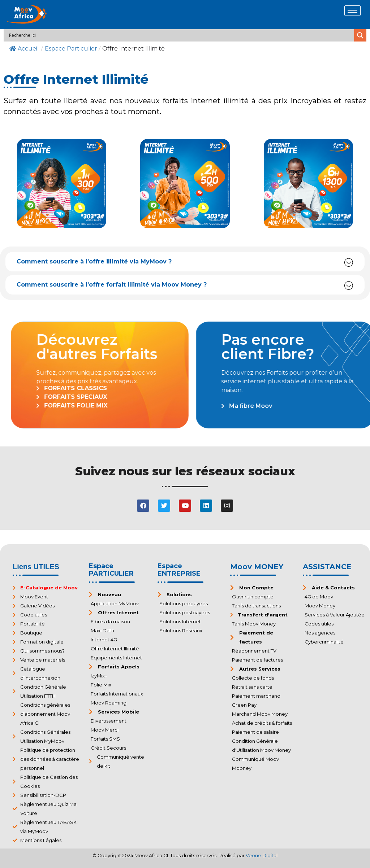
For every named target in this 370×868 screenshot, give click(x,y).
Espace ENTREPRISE (179, 570)
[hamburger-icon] (352, 11)
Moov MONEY (257, 567)
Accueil (24, 49)
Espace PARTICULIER (111, 570)
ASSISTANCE (327, 567)
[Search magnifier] (360, 35)
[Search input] (181, 35)
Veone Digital (262, 855)
